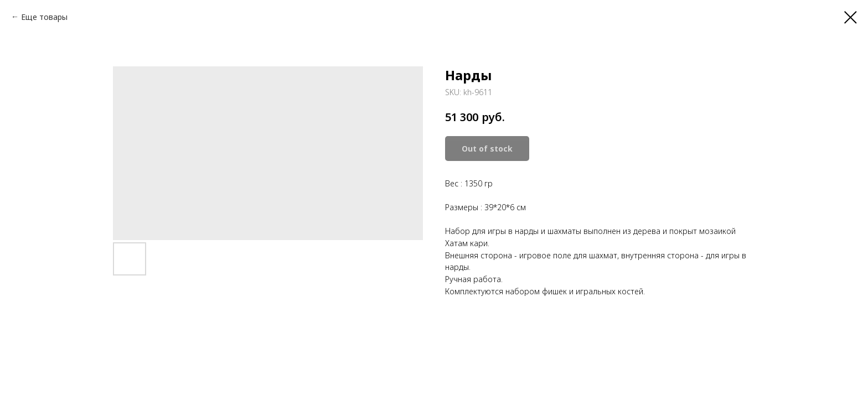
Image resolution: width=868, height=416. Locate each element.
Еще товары (44, 17)
